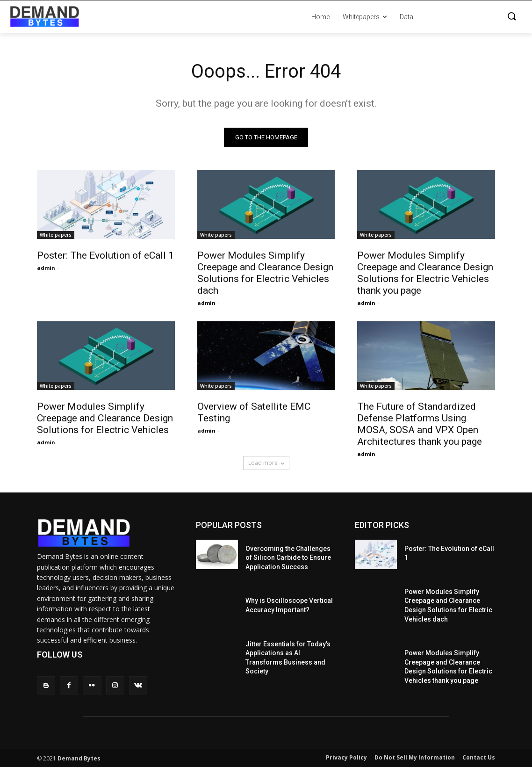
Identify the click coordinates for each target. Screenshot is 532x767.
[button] (471, 17)
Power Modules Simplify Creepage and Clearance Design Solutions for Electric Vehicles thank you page (425, 273)
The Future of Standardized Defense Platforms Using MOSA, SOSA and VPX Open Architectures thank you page (420, 424)
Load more (266, 463)
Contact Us (479, 757)
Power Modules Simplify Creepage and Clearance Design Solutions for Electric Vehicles (105, 419)
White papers (56, 235)
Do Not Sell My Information (415, 757)
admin (46, 268)
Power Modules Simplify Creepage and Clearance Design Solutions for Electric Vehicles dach (265, 273)
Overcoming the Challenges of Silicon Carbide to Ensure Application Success (288, 558)
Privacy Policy (346, 757)
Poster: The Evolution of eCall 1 (105, 255)
